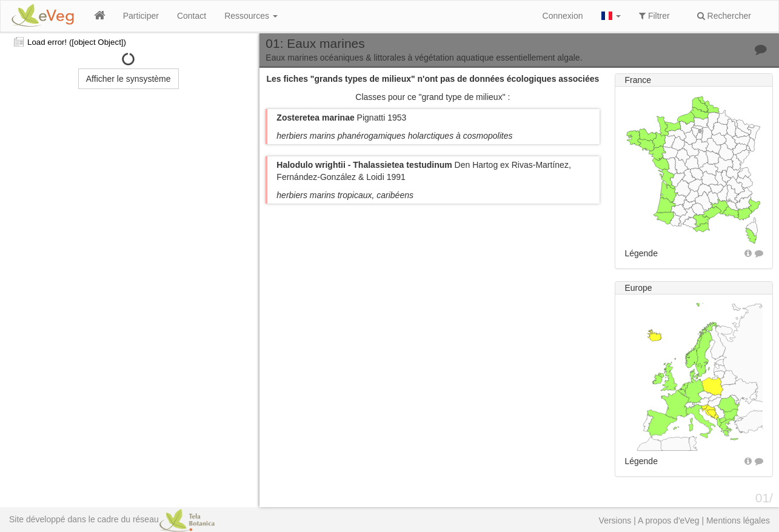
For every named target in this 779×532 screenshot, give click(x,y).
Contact (192, 16)
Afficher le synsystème (129, 79)
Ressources (251, 16)
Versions (615, 520)
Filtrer (654, 16)
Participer (141, 16)
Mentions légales (738, 520)
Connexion (563, 16)
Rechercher (724, 16)
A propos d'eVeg (669, 520)
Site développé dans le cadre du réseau (112, 519)
